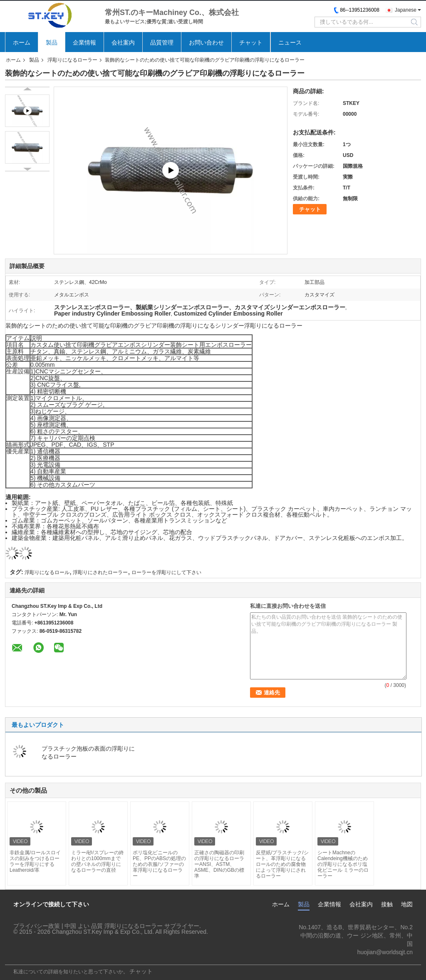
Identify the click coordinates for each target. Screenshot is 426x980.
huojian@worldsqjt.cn (385, 952)
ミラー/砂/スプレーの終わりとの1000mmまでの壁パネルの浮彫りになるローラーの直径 (98, 861)
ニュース (290, 42)
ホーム (22, 42)
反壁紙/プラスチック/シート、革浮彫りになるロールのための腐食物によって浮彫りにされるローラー (282, 864)
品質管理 (162, 42)
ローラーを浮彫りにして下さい (166, 572)
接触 (387, 904)
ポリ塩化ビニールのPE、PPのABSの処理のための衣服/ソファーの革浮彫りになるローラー (159, 864)
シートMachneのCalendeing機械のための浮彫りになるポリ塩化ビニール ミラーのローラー (343, 864)
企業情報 (84, 42)
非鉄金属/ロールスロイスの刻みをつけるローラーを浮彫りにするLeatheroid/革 (35, 861)
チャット (251, 42)
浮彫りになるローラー (72, 60)
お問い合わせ (206, 42)
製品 (52, 42)
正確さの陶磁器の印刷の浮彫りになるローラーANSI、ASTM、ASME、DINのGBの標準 (219, 864)
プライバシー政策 (37, 926)
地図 (407, 904)
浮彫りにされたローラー (100, 572)
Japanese (406, 10)
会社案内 (123, 42)
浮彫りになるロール (47, 572)
